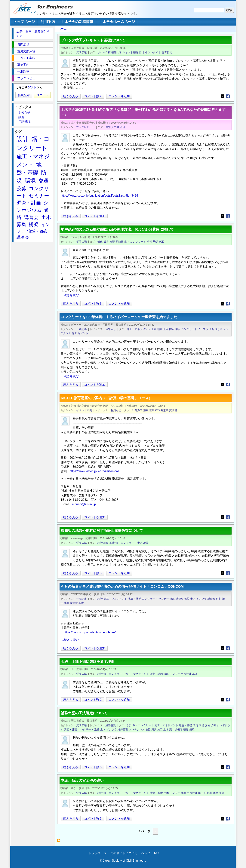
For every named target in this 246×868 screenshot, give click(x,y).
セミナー (164, 599)
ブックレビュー (85, 127)
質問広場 (81, 52)
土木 (127, 242)
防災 (195, 725)
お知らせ (111, 329)
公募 (214, 725)
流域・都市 (38, 231)
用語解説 (111, 725)
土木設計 (186, 674)
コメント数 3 (93, 573)
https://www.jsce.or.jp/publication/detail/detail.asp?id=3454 (99, 196)
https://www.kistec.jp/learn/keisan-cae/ (95, 471)
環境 (178, 329)
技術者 (173, 410)
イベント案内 (84, 410)
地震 (160, 329)
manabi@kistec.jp (84, 504)
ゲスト (32, 88)
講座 (146, 410)
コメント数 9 (93, 96)
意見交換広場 (26, 51)
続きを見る (71, 96)
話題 (21, 117)
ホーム (62, 29)
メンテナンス (137, 729)
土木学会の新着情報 (77, 22)
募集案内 (23, 65)
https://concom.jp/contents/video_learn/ (90, 632)
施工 (161, 242)
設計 (100, 543)
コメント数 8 (93, 304)
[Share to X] (223, 96)
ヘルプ (146, 853)
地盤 (149, 242)
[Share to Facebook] (228, 96)
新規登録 (24, 95)
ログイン (42, 95)
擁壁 (112, 242)
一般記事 (81, 329)
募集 (21, 224)
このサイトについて (124, 853)
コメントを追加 (119, 96)
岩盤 (108, 127)
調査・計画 (156, 674)
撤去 (106, 242)
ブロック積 (104, 52)
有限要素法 (162, 410)
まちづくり (216, 329)
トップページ (24, 22)
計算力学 (137, 410)
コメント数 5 (93, 767)
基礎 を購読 (60, 841)
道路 (172, 599)
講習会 (180, 599)
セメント (83, 333)
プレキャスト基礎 (128, 52)
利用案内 (48, 22)
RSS (157, 853)
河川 (219, 599)
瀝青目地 (167, 52)
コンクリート (138, 242)
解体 (100, 242)
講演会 (211, 599)
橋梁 (187, 599)
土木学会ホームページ (117, 22)
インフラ (203, 329)
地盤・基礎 (134, 599)
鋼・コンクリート (126, 543)
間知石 (119, 242)
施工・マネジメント (139, 329)
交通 (208, 725)
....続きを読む (70, 295)
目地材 (143, 52)
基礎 (114, 52)
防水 (172, 329)
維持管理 (123, 729)
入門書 (115, 127)
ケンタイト (154, 52)
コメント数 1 (93, 700)
